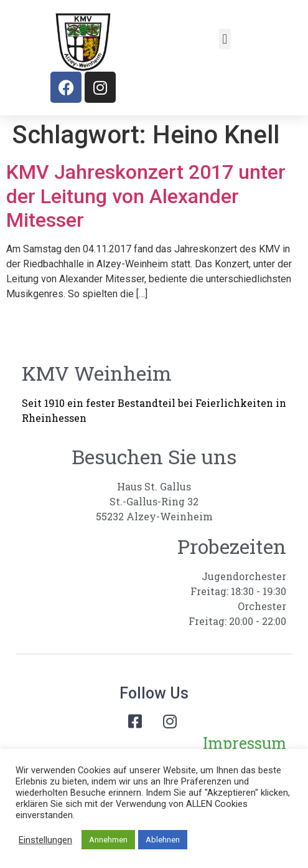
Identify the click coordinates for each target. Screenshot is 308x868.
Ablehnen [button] (163, 840)
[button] (225, 39)
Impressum (245, 743)
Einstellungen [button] (45, 840)
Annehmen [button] (108, 840)
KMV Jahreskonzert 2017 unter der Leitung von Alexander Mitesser (146, 196)
